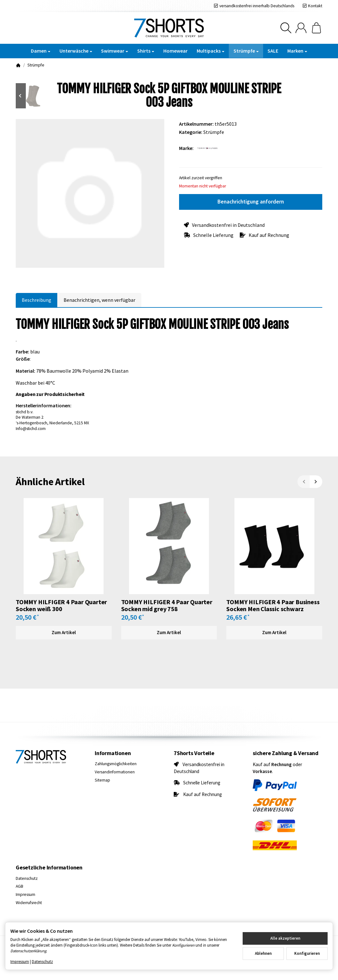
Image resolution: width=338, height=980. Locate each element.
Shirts (146, 51)
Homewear (175, 51)
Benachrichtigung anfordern (251, 202)
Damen (41, 51)
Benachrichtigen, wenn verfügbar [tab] (99, 300)
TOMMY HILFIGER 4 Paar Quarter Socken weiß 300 (61, 605)
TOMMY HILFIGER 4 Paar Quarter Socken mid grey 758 (167, 605)
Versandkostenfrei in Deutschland (228, 225)
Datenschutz (42, 961)
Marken (297, 51)
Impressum (20, 961)
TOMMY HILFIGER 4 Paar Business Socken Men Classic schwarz (273, 605)
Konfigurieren (307, 953)
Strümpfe (246, 51)
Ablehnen (263, 953)
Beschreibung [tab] (37, 300)
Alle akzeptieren (285, 938)
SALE (273, 51)
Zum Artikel (64, 632)
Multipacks (211, 51)
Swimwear (115, 51)
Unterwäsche (76, 51)
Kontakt (315, 6)
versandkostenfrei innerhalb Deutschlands (257, 6)
